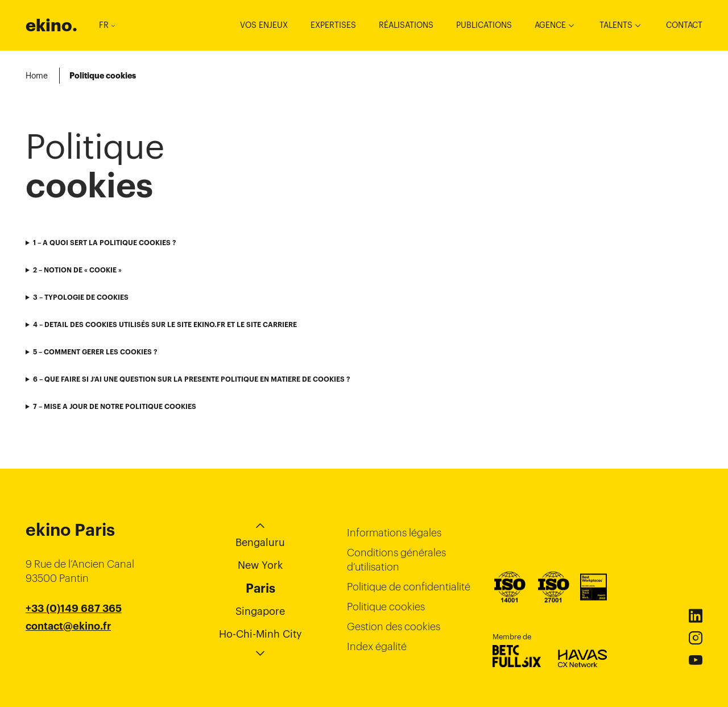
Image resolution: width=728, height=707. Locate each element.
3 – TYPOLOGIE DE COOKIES (81, 297)
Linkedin (696, 616)
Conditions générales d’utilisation (396, 560)
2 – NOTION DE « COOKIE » (77, 270)
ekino (51, 25)
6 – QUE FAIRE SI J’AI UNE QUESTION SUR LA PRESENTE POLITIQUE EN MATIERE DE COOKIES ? (191, 379)
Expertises (333, 25)
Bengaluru (260, 542)
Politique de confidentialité (409, 587)
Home (37, 76)
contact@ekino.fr (68, 626)
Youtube (696, 660)
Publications (484, 25)
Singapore (260, 611)
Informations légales (394, 533)
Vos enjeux (264, 25)
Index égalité (377, 646)
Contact (684, 25)
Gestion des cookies (394, 627)
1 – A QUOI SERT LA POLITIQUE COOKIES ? (104, 243)
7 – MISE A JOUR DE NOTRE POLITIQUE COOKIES (115, 406)
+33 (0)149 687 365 (74, 609)
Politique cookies (386, 607)
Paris (260, 588)
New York (260, 565)
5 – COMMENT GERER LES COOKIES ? (95, 352)
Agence (550, 25)
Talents (616, 25)
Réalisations (406, 25)
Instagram (696, 638)
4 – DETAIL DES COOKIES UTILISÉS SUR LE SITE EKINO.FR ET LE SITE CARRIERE (165, 324)
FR (107, 25)
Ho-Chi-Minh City (260, 634)
